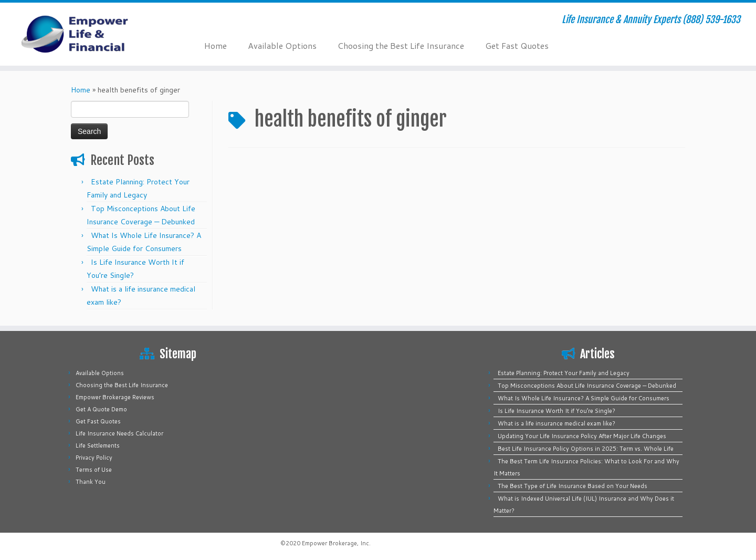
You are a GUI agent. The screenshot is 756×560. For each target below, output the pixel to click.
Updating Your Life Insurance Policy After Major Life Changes (582, 436)
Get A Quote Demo (101, 409)
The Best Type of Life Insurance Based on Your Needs (573, 486)
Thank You (91, 482)
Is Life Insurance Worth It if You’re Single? (556, 411)
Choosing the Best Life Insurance (401, 45)
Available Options (282, 45)
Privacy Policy (94, 458)
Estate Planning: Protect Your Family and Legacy (564, 373)
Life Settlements (98, 445)
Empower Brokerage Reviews (115, 397)
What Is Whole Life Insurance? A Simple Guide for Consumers (584, 398)
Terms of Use (94, 470)
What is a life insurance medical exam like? (556, 423)
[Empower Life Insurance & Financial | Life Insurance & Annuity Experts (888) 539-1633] (87, 34)
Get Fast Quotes (517, 45)
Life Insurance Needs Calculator (119, 433)
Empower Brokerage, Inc (335, 543)
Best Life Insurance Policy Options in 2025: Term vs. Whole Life (586, 449)
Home (216, 45)
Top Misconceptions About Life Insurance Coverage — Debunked (587, 386)
